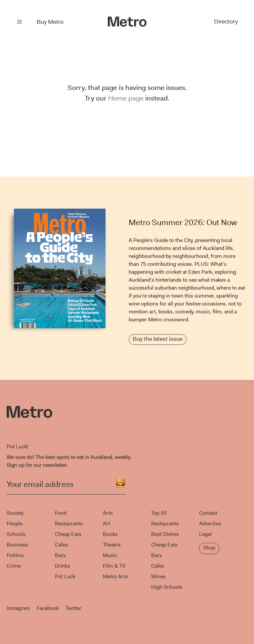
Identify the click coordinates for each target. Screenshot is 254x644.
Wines (158, 576)
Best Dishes (165, 534)
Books (110, 534)
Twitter (73, 608)
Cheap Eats (68, 534)
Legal (205, 534)
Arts (108, 513)
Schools (16, 534)
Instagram (18, 608)
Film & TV (114, 566)
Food (61, 513)
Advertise (210, 523)
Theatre (112, 545)
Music (110, 555)
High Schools (167, 587)
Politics (15, 555)
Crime (14, 566)
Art (106, 523)
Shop (209, 548)
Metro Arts (115, 576)
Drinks (63, 566)
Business (17, 545)
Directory (225, 22)
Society (15, 513)
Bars (60, 555)
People (15, 523)
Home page (126, 98)
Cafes (62, 545)
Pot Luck (65, 576)
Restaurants (69, 523)
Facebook (48, 608)
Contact (208, 513)
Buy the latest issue (158, 339)
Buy (50, 22)
